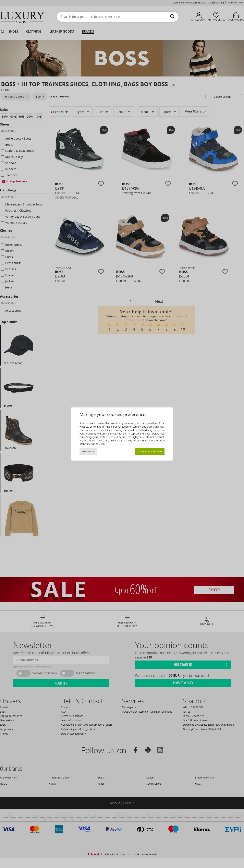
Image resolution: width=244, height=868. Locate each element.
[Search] (172, 17)
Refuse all (88, 451)
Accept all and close (150, 451)
